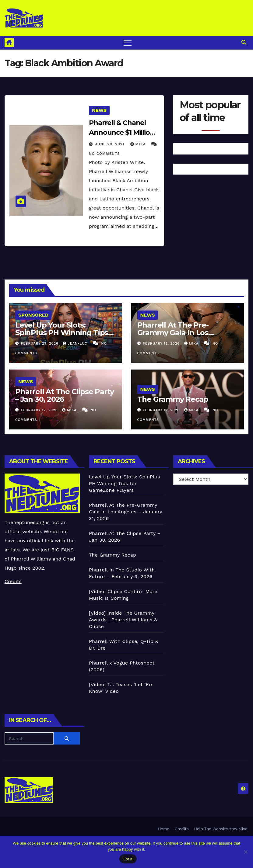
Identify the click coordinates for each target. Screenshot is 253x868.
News (99, 110)
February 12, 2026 (162, 344)
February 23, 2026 (40, 344)
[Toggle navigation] (128, 43)
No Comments (104, 154)
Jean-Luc (76, 344)
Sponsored (33, 315)
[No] (245, 852)
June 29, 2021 (111, 144)
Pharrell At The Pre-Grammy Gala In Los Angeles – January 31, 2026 (184, 333)
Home (164, 829)
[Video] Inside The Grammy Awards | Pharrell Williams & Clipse (123, 620)
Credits (13, 581)
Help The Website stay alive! (221, 829)
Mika (139, 144)
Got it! (128, 859)
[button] (244, 42)
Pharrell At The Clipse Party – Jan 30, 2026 (64, 395)
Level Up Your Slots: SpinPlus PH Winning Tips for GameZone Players (62, 333)
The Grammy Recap (173, 399)
